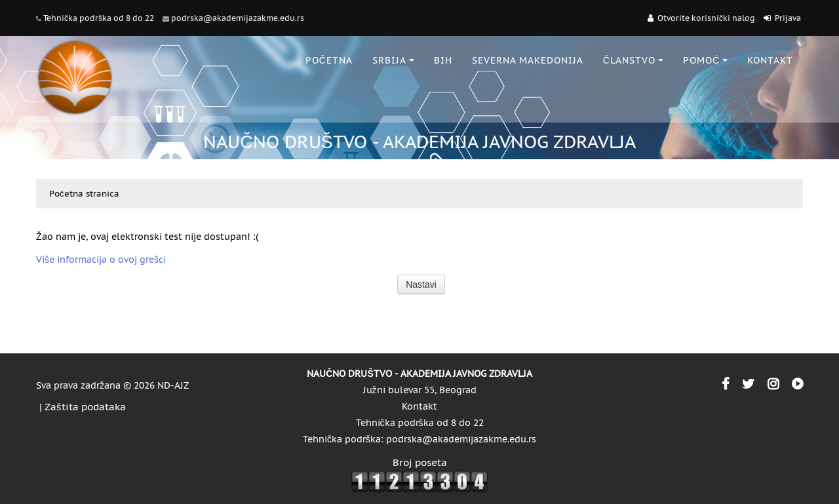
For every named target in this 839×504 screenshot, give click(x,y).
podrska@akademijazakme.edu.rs (238, 18)
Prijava (788, 18)
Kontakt (419, 406)
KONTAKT (770, 60)
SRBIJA (393, 60)
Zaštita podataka (85, 407)
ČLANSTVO (633, 60)
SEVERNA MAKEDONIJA (528, 60)
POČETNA (329, 60)
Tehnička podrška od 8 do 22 (99, 18)
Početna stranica (84, 194)
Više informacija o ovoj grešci (101, 260)
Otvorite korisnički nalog (706, 18)
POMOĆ (705, 60)
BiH (443, 60)
